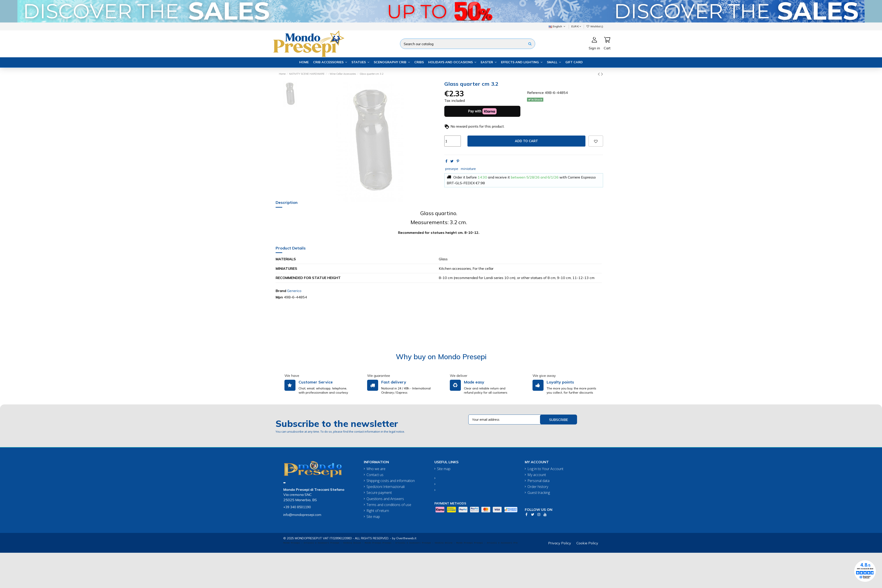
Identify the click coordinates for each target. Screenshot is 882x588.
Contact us (375, 475)
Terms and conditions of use (389, 505)
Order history (538, 487)
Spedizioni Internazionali (386, 487)
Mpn (279, 297)
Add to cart (526, 141)
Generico (294, 291)
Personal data (538, 481)
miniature (468, 169)
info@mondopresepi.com (302, 515)
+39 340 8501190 (297, 507)
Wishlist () (595, 26)
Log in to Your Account (545, 469)
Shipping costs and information (391, 481)
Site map (373, 517)
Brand (281, 291)
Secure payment (379, 493)
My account (537, 475)
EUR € (576, 26)
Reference (535, 93)
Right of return (378, 511)
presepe (452, 169)
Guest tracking (539, 493)
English (557, 26)
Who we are (376, 469)
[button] (330, 62)
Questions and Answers (385, 499)
